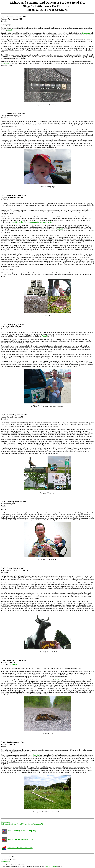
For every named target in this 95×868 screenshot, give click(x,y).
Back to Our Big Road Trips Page (17, 839)
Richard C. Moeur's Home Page (17, 848)
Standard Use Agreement (51, 866)
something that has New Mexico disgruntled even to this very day (32, 222)
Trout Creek (37, 755)
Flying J (44, 336)
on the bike (12, 664)
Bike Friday (59, 680)
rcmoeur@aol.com (6, 861)
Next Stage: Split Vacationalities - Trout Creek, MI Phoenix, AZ (22, 823)
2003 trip (60, 229)
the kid (10, 30)
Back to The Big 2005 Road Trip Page (19, 831)
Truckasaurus (86, 33)
